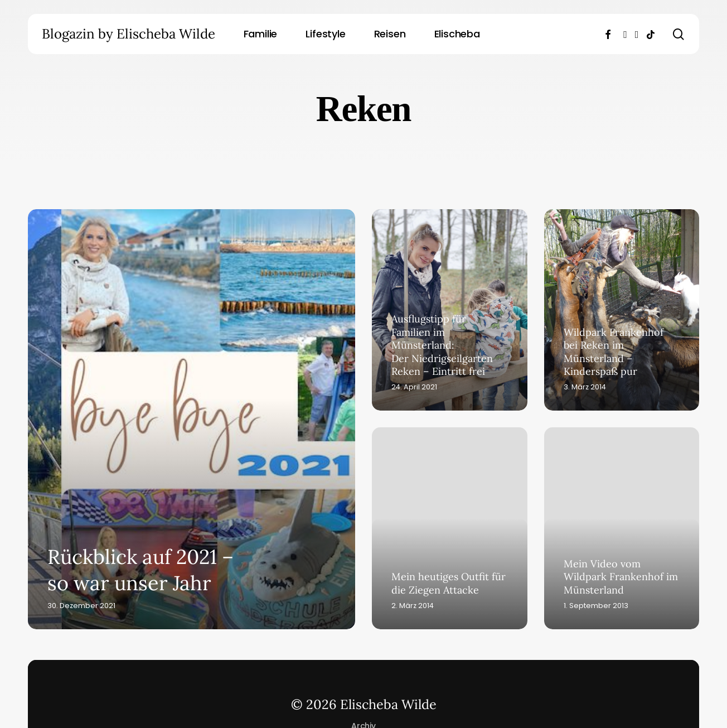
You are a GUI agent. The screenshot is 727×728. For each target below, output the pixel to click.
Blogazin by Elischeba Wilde (129, 34)
